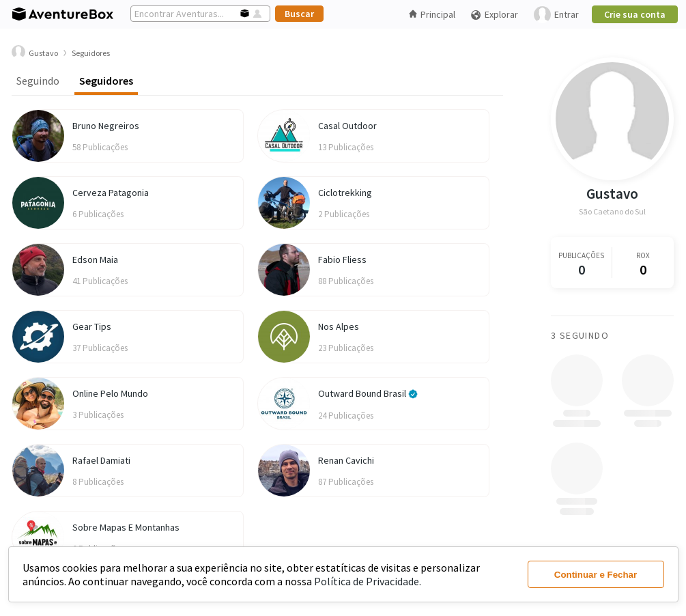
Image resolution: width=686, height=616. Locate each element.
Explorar (494, 15)
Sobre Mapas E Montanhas (126, 527)
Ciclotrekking (345, 193)
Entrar (556, 15)
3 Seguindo (580, 335)
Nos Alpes (339, 326)
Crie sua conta (635, 14)
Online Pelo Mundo (110, 393)
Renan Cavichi (346, 460)
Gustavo (612, 194)
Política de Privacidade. (368, 581)
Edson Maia (95, 260)
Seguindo (38, 81)
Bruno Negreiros (106, 126)
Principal (432, 14)
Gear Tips (92, 326)
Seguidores (106, 81)
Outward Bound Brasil (368, 393)
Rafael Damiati (101, 460)
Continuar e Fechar (596, 575)
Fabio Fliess (342, 260)
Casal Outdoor (347, 126)
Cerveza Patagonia (111, 193)
